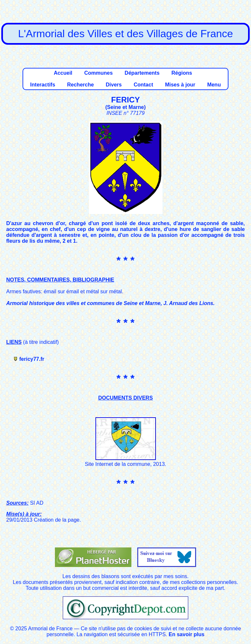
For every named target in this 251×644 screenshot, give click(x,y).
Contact (143, 85)
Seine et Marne (126, 107)
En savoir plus (186, 634)
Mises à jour (180, 85)
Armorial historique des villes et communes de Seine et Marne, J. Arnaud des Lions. (110, 303)
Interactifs (42, 85)
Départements (142, 73)
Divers (114, 85)
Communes (99, 73)
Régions (182, 73)
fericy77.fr (32, 359)
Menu (214, 85)
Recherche (80, 85)
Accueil (63, 73)
